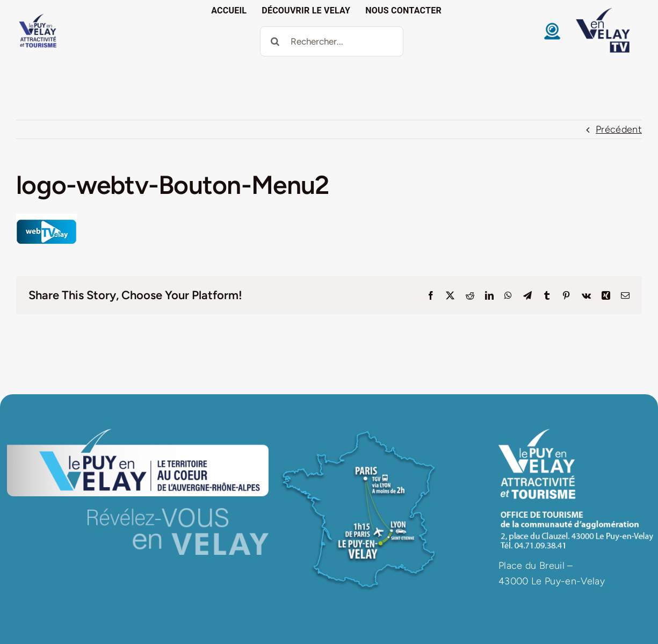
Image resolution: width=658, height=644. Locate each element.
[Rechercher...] (332, 41)
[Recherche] (275, 41)
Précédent (619, 129)
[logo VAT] (38, 16)
